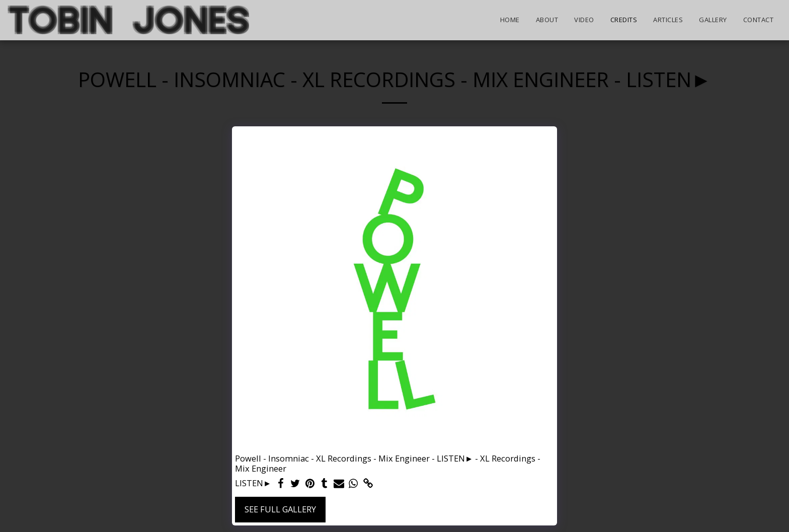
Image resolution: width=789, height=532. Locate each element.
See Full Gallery (280, 509)
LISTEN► (253, 483)
